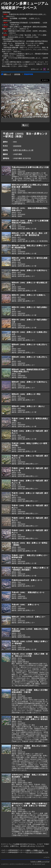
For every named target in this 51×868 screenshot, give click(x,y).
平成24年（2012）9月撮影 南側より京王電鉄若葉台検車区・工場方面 (30, 691)
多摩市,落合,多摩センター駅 (23, 150)
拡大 (25, 125)
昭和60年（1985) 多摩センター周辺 (26, 394)
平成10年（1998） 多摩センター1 (25, 605)
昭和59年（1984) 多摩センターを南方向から (29, 382)
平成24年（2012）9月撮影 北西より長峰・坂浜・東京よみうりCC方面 (30, 655)
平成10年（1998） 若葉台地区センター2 (28, 592)
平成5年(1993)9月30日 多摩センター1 (27, 580)
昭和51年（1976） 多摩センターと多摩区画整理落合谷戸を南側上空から (30, 222)
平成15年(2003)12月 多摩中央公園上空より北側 (30, 167)
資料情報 (17, 74)
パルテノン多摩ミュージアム (40, 862)
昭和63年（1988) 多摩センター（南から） (29, 406)
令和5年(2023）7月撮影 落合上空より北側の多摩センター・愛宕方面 (29, 747)
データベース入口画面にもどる (37, 852)
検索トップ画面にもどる (35, 850)
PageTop (47, 857)
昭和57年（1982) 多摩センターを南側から (29, 295)
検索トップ (6, 74)
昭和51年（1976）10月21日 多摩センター (29, 617)
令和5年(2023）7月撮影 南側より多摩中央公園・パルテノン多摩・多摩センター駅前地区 (29, 805)
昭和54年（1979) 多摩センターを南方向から (29, 270)
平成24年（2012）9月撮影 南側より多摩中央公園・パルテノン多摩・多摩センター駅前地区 (30, 718)
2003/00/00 (17, 146)
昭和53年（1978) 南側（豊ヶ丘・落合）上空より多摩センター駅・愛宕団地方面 (29, 234)
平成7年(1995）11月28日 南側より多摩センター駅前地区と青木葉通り (30, 569)
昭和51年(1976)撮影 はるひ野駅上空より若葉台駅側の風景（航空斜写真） (30, 186)
